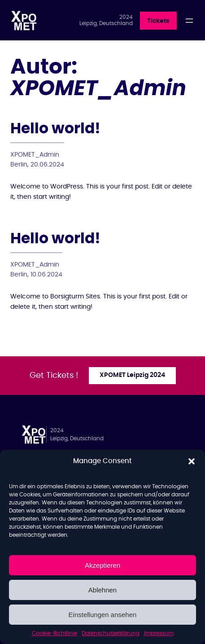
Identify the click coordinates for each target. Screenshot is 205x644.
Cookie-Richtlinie (55, 633)
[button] (192, 461)
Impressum (159, 633)
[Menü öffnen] (189, 21)
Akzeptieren (102, 565)
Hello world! (55, 129)
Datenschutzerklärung (111, 633)
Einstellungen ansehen (103, 615)
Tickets (158, 21)
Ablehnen (102, 590)
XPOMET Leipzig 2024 (132, 375)
